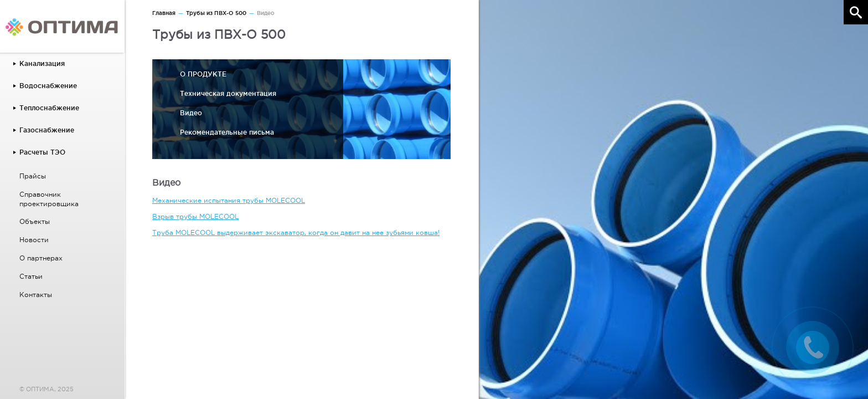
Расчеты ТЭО (42, 152)
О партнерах (41, 258)
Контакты (36, 295)
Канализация (42, 63)
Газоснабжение (47, 130)
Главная (164, 13)
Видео (191, 113)
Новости (34, 240)
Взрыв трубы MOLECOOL (195, 217)
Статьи (31, 277)
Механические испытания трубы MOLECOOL (229, 201)
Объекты (35, 222)
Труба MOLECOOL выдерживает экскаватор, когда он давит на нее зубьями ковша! (296, 233)
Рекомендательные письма (227, 132)
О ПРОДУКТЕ (203, 74)
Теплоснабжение (49, 108)
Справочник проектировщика (49, 199)
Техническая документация (228, 93)
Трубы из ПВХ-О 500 (216, 13)
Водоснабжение (48, 86)
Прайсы (33, 176)
